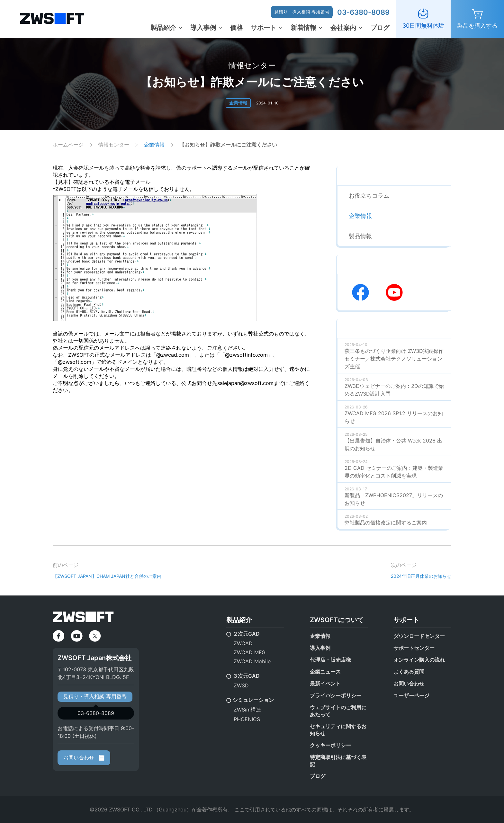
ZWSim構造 (247, 710)
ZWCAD (243, 643)
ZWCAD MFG (250, 652)
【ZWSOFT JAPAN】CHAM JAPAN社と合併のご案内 (107, 576)
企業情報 (238, 103)
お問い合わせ (84, 757)
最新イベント (325, 684)
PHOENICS (247, 719)
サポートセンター (414, 648)
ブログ (380, 28)
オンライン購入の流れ (419, 660)
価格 (237, 28)
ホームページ (68, 145)
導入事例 (203, 28)
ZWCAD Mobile (252, 661)
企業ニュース (325, 672)
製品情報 (360, 236)
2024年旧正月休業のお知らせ (421, 576)
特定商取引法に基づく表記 (338, 761)
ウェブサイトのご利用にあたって (338, 711)
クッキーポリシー (330, 745)
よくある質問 (409, 672)
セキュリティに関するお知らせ (338, 730)
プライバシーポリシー (336, 695)
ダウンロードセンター (419, 636)
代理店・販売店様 (330, 660)
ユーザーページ (411, 695)
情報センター (114, 145)
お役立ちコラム (369, 196)
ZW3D (241, 685)
